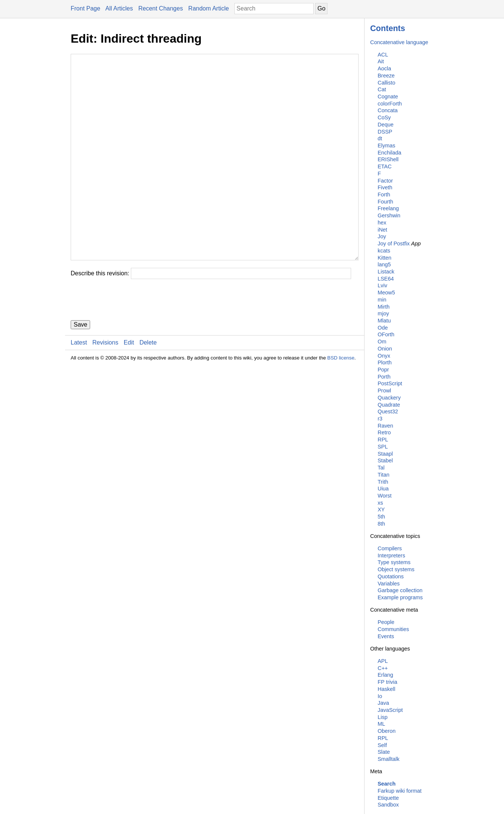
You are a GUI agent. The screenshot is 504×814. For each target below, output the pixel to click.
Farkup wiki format (400, 791)
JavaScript (390, 710)
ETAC (385, 166)
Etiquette (388, 798)
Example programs (400, 597)
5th (381, 517)
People (386, 622)
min (382, 300)
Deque (385, 125)
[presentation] (127, 345)
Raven (385, 426)
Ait (381, 61)
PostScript (390, 383)
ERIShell (388, 159)
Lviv (382, 285)
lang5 (384, 264)
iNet (382, 230)
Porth (384, 377)
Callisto (386, 83)
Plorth (385, 362)
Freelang (388, 208)
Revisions (105, 387)
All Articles (119, 8)
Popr (383, 370)
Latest (79, 387)
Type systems (394, 562)
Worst (385, 496)
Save (80, 369)
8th (381, 524)
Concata (388, 110)
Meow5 (386, 293)
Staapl (385, 454)
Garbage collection (400, 590)
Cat (382, 89)
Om (382, 342)
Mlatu (384, 321)
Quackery (389, 398)
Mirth (384, 307)
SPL (383, 447)
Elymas (386, 146)
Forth (384, 195)
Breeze (386, 76)
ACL (383, 55)
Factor (385, 181)
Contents (388, 28)
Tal (381, 468)
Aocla (384, 68)
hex (382, 223)
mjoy (383, 313)
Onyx (384, 356)
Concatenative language (399, 42)
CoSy (384, 117)
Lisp (382, 717)
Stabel (385, 460)
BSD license (341, 403)
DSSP (385, 132)
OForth (386, 334)
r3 (380, 419)
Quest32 (388, 411)
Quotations (391, 576)
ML (381, 724)
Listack (386, 272)
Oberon (387, 731)
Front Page (85, 8)
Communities (393, 629)
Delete (148, 387)
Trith (383, 482)
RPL (383, 440)
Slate (384, 752)
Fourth (385, 202)
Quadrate (389, 405)
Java (383, 703)
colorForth (390, 104)
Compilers (390, 548)
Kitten (385, 258)
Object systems (396, 569)
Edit (129, 387)
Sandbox (388, 805)
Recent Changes (161, 8)
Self (382, 745)
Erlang (385, 675)
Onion (385, 349)
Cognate (388, 97)
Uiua (383, 489)
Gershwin (389, 215)
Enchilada (389, 153)
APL (383, 661)
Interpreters (391, 556)
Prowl (384, 391)
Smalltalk (388, 759)
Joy (382, 236)
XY (381, 509)
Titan (383, 475)
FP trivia (388, 682)
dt (380, 138)
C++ (383, 668)
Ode (383, 328)
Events (386, 636)
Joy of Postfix (394, 244)
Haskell (386, 689)
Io (380, 696)
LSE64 (386, 279)
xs (380, 503)
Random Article (209, 8)
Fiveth (385, 187)
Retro (384, 432)
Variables (389, 584)
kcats (384, 251)
